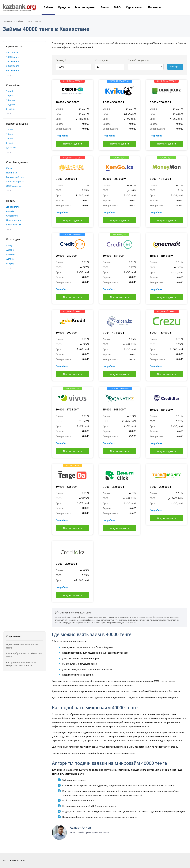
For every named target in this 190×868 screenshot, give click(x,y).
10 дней (10, 100)
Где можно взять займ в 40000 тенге (22, 646)
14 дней (10, 104)
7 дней (10, 95)
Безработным (14, 225)
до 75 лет (11, 147)
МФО (117, 7)
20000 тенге (13, 61)
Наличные (12, 173)
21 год (10, 143)
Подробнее (62, 136)
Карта (9, 168)
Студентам (12, 216)
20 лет (10, 138)
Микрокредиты (85, 7)
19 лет (10, 134)
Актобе (10, 250)
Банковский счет (15, 177)
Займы (48, 7)
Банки (105, 7)
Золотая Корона (15, 181)
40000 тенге (13, 70)
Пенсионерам (14, 220)
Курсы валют (134, 7)
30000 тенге (13, 66)
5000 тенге (12, 52)
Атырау (10, 263)
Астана (10, 259)
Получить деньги (73, 144)
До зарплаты (13, 207)
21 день (10, 109)
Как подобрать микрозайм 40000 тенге (24, 655)
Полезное (154, 7)
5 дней (10, 91)
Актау (9, 245)
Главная (7, 21)
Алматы (10, 254)
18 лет (10, 129)
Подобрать (175, 67)
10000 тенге (13, 57)
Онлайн (10, 211)
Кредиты (64, 7)
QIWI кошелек (14, 186)
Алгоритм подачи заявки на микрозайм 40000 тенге (21, 664)
